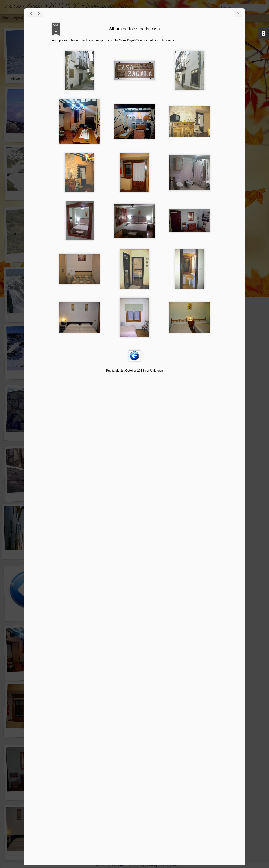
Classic (6, 18)
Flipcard (18, 18)
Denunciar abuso (169, 866)
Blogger (155, 866)
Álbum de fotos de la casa (134, 29)
